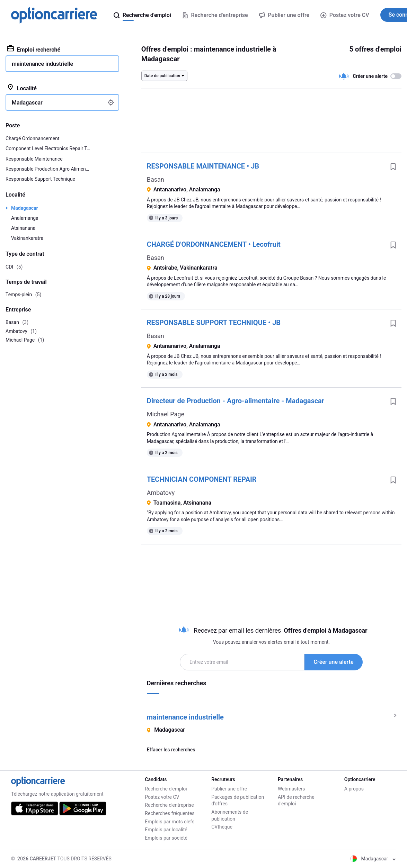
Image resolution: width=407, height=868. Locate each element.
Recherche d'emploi (166, 789)
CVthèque (222, 827)
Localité (22, 88)
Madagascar (25, 208)
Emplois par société (166, 838)
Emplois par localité (166, 830)
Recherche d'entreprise (169, 805)
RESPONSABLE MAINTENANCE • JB (203, 166)
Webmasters (291, 789)
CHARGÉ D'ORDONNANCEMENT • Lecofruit (214, 244)
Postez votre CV (345, 15)
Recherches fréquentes (170, 813)
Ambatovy (161, 493)
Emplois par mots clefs (170, 822)
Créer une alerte (334, 662)
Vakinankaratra (27, 238)
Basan (156, 179)
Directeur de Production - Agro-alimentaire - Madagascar (236, 401)
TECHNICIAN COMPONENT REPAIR (202, 479)
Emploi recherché (34, 49)
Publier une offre (229, 789)
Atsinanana (23, 228)
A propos (354, 789)
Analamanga (25, 218)
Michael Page (166, 414)
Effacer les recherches (171, 750)
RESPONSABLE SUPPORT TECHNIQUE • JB (214, 323)
